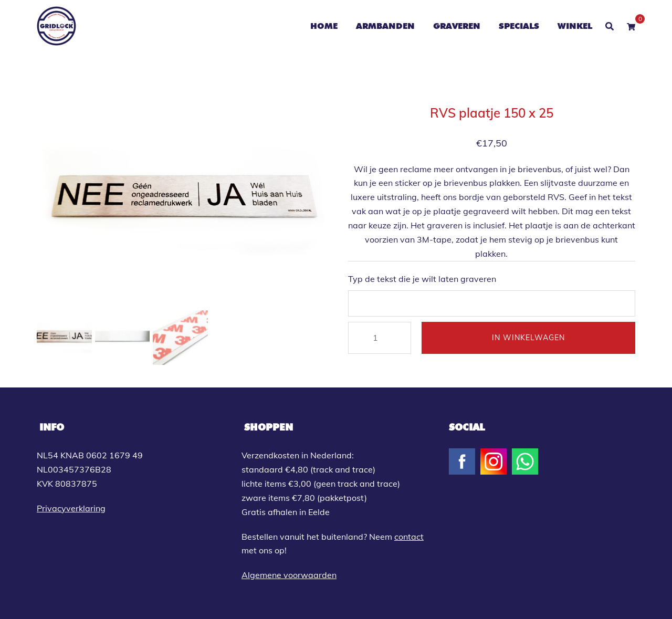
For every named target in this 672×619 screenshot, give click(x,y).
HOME (324, 26)
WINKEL (575, 26)
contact (409, 537)
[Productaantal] (380, 338)
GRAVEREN (457, 26)
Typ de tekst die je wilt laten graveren (422, 279)
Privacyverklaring (71, 508)
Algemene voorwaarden (289, 575)
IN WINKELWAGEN (528, 338)
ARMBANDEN (385, 26)
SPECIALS (519, 26)
